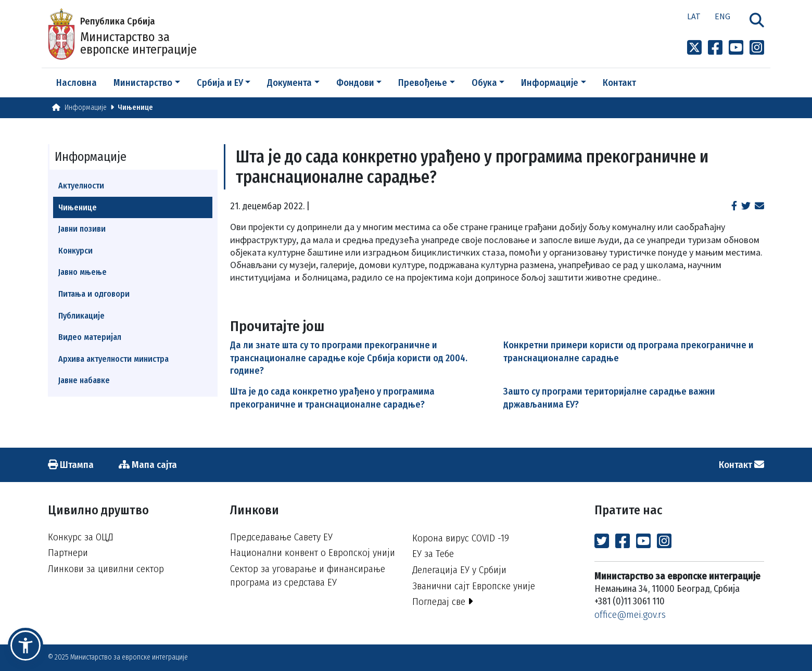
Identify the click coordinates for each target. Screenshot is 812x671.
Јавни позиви (82, 229)
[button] (26, 645)
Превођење (423, 83)
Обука (484, 83)
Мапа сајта (148, 465)
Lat (694, 16)
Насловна (77, 83)
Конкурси (75, 251)
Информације (550, 83)
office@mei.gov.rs (630, 615)
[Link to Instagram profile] (757, 48)
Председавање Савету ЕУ (281, 537)
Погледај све (443, 602)
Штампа (71, 465)
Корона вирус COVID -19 (461, 538)
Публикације (81, 316)
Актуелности (81, 186)
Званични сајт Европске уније (474, 586)
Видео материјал (90, 337)
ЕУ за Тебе (433, 554)
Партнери (68, 553)
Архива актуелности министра (113, 359)
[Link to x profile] (694, 48)
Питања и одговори (94, 294)
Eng (722, 16)
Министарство (143, 83)
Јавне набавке (84, 380)
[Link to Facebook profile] (715, 48)
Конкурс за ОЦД (80, 537)
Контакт (619, 83)
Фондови (355, 83)
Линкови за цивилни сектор (106, 569)
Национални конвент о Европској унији (313, 553)
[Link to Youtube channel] (736, 48)
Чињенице (135, 107)
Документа (289, 83)
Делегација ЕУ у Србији (459, 570)
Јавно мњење (83, 272)
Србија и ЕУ (220, 83)
